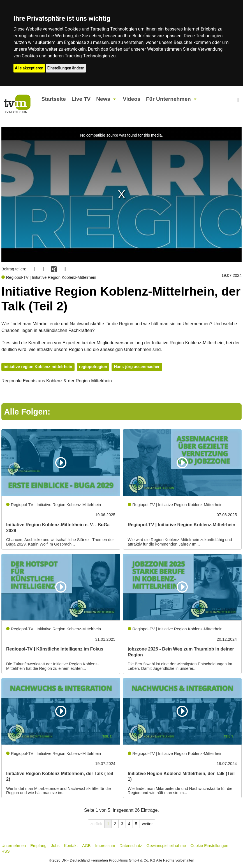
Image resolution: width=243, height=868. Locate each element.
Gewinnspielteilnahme (166, 846)
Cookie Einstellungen (209, 846)
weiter (147, 824)
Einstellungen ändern (66, 68)
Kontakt (71, 846)
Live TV (81, 99)
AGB (86, 846)
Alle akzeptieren (29, 68)
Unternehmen (14, 846)
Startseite (53, 99)
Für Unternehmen (168, 99)
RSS (6, 851)
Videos (132, 99)
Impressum (105, 846)
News (103, 99)
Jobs (55, 846)
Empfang (38, 846)
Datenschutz (131, 846)
